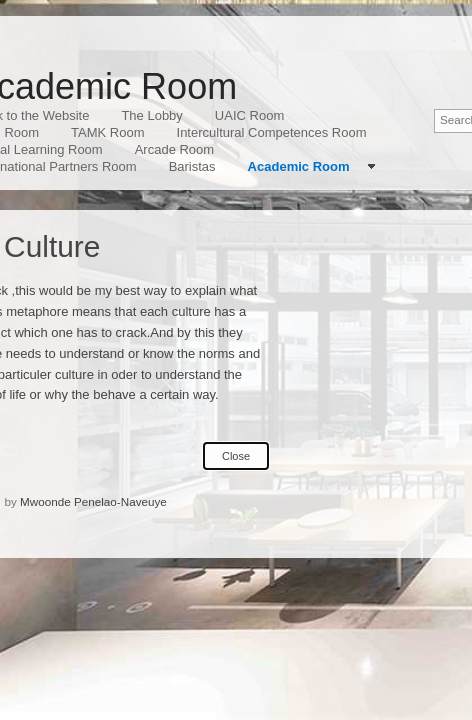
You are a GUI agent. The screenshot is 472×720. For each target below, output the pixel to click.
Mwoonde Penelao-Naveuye (93, 501)
